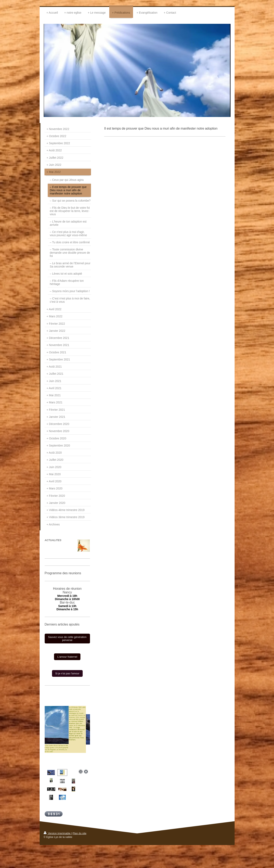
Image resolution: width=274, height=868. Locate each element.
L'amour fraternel (67, 657)
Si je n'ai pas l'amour (67, 673)
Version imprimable (57, 833)
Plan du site (79, 833)
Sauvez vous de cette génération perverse (67, 639)
